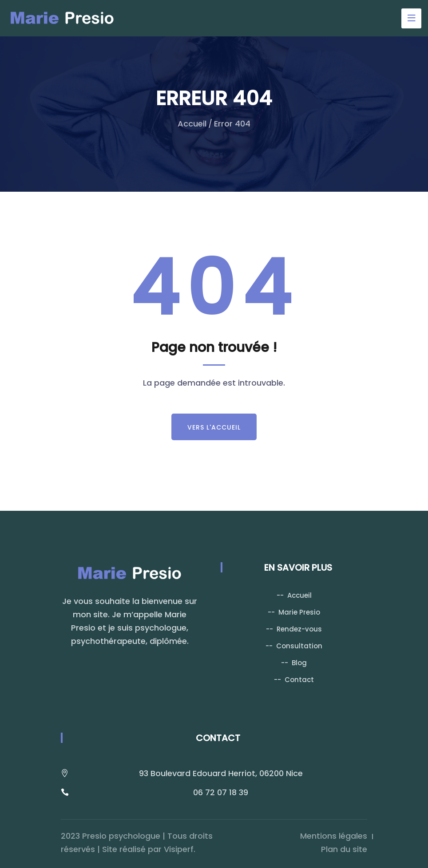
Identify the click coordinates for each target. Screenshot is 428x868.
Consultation (299, 646)
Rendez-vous (299, 629)
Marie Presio (299, 612)
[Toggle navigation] (411, 18)
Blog (299, 663)
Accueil (192, 124)
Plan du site (344, 849)
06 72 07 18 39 (221, 792)
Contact (299, 680)
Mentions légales (334, 836)
